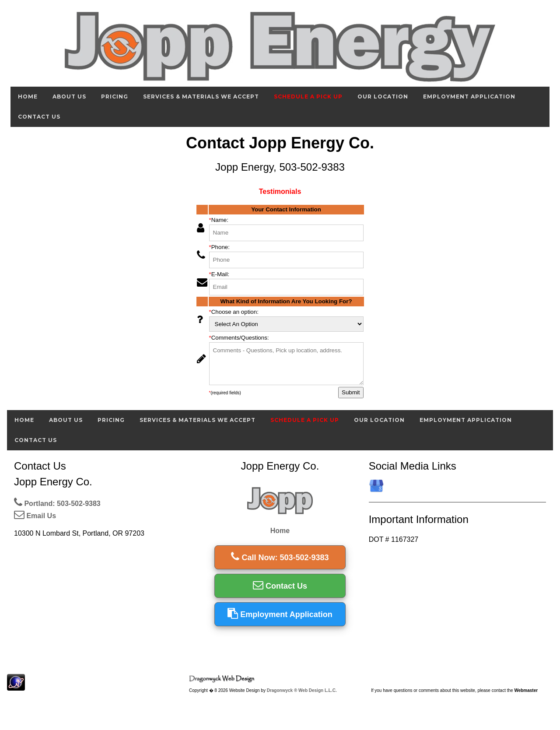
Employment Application (469, 97)
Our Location (383, 97)
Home (28, 97)
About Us (69, 97)
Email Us (35, 516)
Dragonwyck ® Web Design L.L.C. (302, 690)
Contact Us (39, 117)
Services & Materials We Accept (201, 97)
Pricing (115, 97)
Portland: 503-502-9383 (57, 504)
